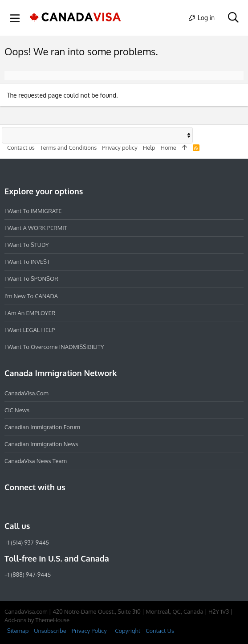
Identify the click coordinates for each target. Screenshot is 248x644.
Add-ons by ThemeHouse (37, 620)
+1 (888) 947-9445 (28, 574)
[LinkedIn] (42, 507)
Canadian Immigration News (41, 444)
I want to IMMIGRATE (33, 211)
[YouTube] (74, 507)
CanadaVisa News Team (36, 461)
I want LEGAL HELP (30, 330)
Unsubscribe (50, 631)
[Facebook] (10, 507)
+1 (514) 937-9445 (27, 542)
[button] (15, 18)
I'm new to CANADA (31, 296)
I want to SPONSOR (31, 279)
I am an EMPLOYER (30, 313)
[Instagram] (26, 507)
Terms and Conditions (69, 148)
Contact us (21, 148)
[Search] (233, 18)
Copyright (128, 631)
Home (168, 148)
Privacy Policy (89, 631)
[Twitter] (58, 507)
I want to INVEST (27, 262)
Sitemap (18, 631)
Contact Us (160, 631)
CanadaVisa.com (26, 393)
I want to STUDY (26, 245)
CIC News (17, 410)
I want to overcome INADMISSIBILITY (54, 347)
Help (149, 148)
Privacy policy (120, 148)
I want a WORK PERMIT (36, 228)
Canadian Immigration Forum (42, 427)
